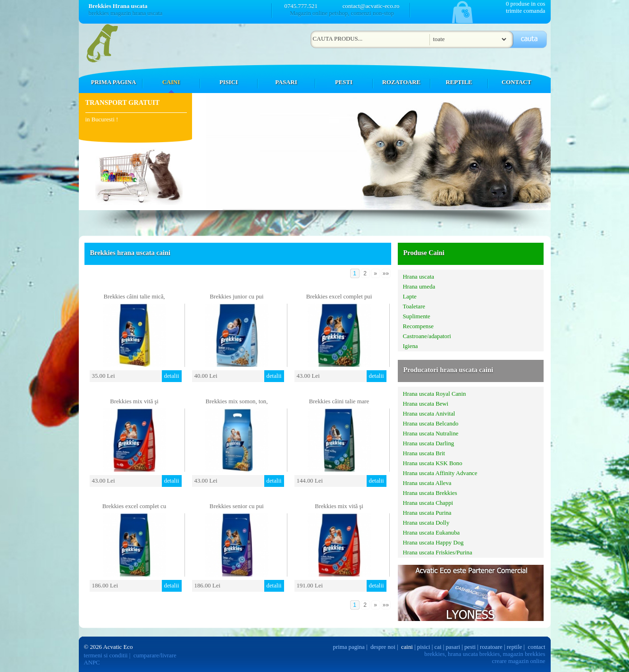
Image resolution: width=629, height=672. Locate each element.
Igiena (411, 346)
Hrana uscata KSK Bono (433, 463)
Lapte (410, 297)
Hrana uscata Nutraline (431, 434)
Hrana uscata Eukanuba (432, 533)
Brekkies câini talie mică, (134, 297)
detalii (172, 376)
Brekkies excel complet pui (339, 297)
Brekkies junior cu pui (236, 297)
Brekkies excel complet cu (134, 506)
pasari (453, 647)
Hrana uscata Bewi (426, 404)
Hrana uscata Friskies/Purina (438, 553)
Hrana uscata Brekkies (430, 493)
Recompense (418, 326)
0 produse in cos (526, 4)
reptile (515, 647)
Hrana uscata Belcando (431, 424)
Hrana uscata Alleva (427, 483)
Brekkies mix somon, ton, (237, 401)
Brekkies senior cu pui (237, 506)
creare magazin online (519, 661)
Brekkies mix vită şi (134, 401)
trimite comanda (526, 11)
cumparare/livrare (155, 655)
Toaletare (414, 306)
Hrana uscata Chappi (428, 503)
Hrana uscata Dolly (426, 523)
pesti (470, 647)
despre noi (383, 647)
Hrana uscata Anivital (429, 414)
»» (386, 273)
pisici (424, 647)
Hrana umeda (419, 287)
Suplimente (417, 316)
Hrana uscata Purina (427, 513)
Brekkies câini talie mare (339, 401)
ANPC (92, 663)
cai (438, 647)
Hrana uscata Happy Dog (433, 543)
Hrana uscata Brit (424, 453)
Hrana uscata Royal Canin (435, 394)
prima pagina (349, 647)
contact (537, 647)
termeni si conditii (106, 655)
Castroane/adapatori (427, 336)
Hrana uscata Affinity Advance (440, 473)
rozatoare (491, 647)
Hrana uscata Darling (429, 443)
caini (407, 647)
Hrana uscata (419, 277)
